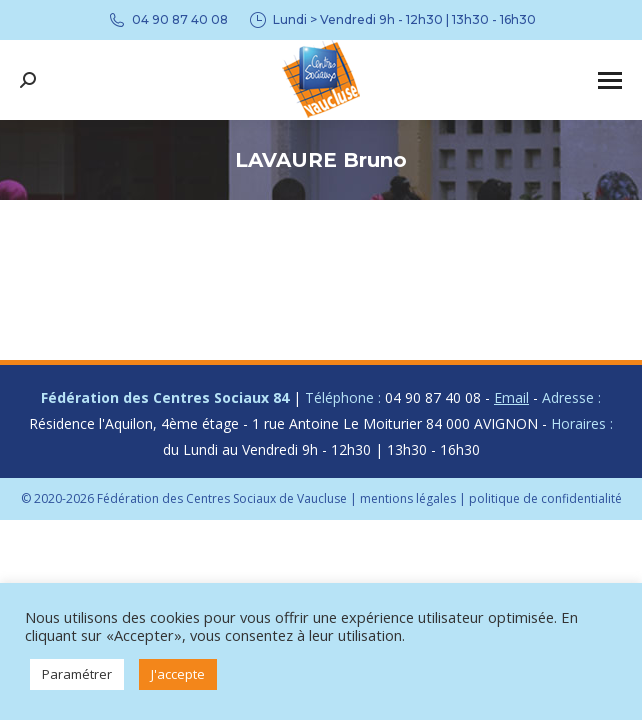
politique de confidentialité (545, 498)
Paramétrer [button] (77, 674)
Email (511, 397)
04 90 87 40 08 (167, 20)
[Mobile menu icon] (610, 80)
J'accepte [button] (178, 674)
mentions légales (408, 498)
